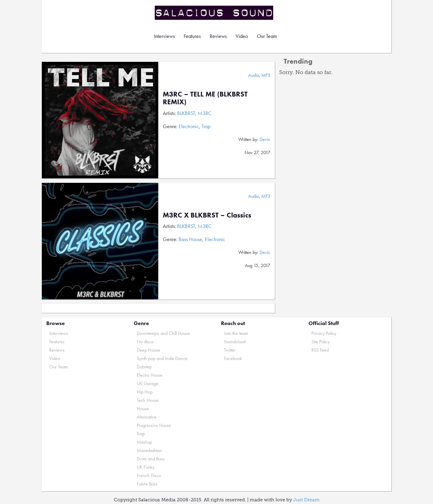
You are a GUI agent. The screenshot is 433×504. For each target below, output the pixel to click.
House (143, 409)
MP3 (266, 75)
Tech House (148, 400)
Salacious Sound (214, 13)
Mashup (144, 442)
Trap (206, 126)
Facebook (233, 358)
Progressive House (154, 425)
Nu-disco (145, 342)
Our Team (267, 36)
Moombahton (149, 450)
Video (242, 36)
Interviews (164, 36)
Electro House (150, 375)
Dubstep (144, 367)
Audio (254, 75)
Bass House (190, 239)
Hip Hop (145, 392)
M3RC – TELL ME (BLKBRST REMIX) (205, 98)
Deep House (148, 350)
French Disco (149, 475)
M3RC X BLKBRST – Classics (207, 215)
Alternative (147, 417)
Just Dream (306, 500)
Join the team (236, 333)
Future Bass (147, 484)
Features (192, 36)
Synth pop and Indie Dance (162, 358)
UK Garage (148, 383)
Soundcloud (235, 342)
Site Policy (321, 342)
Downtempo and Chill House (163, 333)
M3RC (205, 113)
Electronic (189, 126)
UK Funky (146, 467)
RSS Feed (320, 350)
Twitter (230, 350)
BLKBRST (186, 113)
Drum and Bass (151, 459)
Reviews (218, 36)
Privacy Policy (324, 333)
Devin (265, 139)
